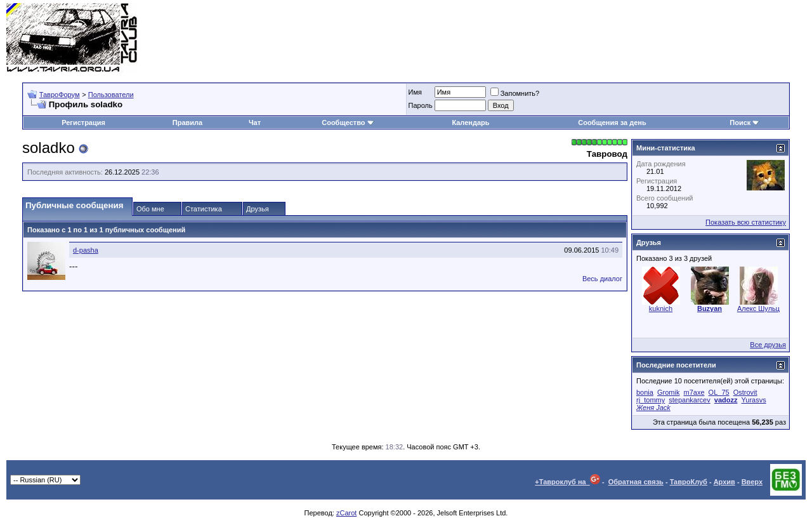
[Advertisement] (575, 38)
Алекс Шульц (758, 308)
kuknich (661, 308)
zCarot (346, 513)
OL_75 (719, 392)
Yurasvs (754, 400)
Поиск (744, 122)
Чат (255, 122)
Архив (724, 482)
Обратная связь (636, 482)
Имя (415, 92)
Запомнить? (515, 93)
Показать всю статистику (746, 222)
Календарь (470, 122)
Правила (187, 122)
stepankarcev (689, 400)
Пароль (421, 105)
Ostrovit (745, 392)
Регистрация (83, 122)
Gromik (668, 392)
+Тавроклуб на (567, 482)
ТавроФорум (60, 95)
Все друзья (768, 345)
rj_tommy (651, 400)
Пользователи (111, 95)
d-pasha (86, 250)
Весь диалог (602, 279)
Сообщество (348, 122)
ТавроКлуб (689, 482)
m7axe (694, 392)
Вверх (752, 482)
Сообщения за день (612, 122)
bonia (645, 392)
